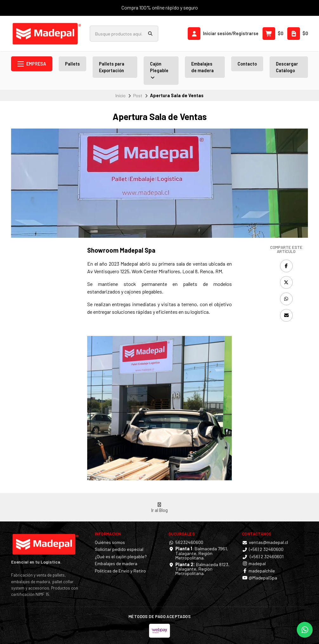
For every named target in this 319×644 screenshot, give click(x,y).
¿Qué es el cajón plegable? (121, 557)
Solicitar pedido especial (119, 549)
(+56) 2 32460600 (263, 549)
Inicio (120, 95)
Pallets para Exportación (112, 67)
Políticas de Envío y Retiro (120, 571)
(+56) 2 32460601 (263, 557)
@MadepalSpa (260, 578)
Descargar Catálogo (287, 67)
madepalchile (258, 571)
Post (138, 95)
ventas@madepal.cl (265, 542)
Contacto (247, 64)
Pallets (72, 64)
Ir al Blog (159, 508)
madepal (254, 564)
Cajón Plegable (159, 71)
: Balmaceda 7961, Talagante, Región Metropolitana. (202, 553)
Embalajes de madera (202, 67)
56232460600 (186, 542)
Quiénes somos (110, 542)
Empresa (32, 64)
